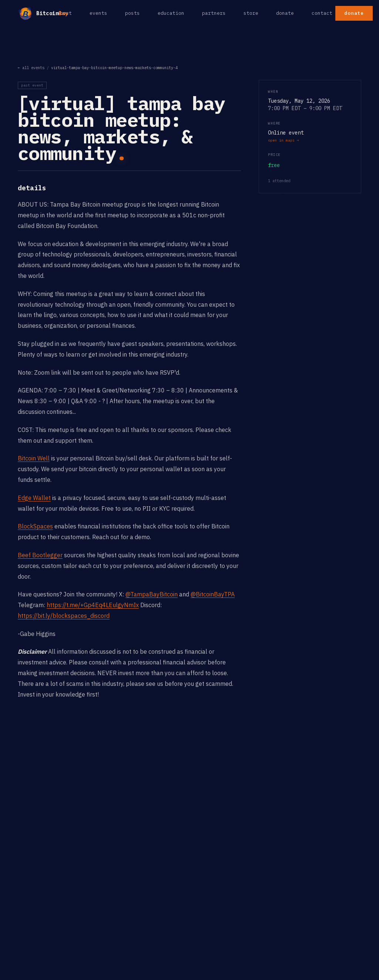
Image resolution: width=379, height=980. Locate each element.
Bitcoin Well (34, 458)
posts (133, 13)
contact (322, 13)
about (64, 13)
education (171, 13)
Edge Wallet (34, 498)
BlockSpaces (35, 526)
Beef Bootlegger (40, 555)
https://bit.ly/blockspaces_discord (64, 616)
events (98, 13)
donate (285, 13)
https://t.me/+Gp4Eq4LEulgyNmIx (93, 605)
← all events (31, 68)
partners (214, 13)
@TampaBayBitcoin (152, 594)
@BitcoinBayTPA (213, 594)
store (251, 13)
